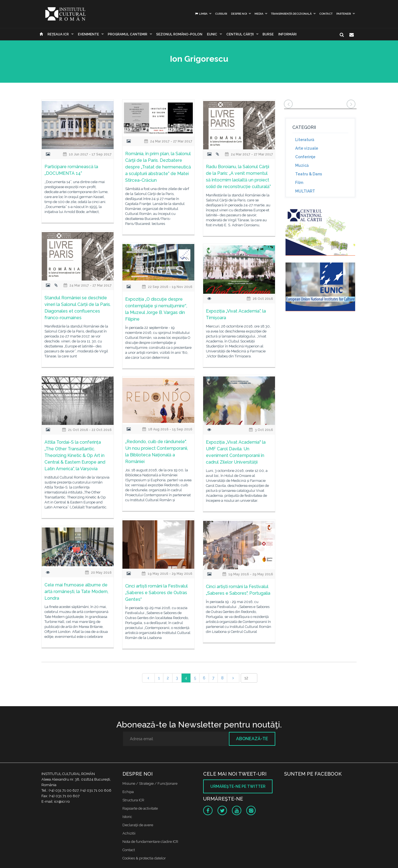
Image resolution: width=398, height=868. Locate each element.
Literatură (305, 140)
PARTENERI (344, 14)
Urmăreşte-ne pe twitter (238, 786)
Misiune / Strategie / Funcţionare (150, 783)
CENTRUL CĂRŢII (240, 34)
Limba (201, 14)
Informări (287, 34)
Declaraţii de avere (138, 825)
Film (299, 183)
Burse (268, 34)
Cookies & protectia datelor (144, 858)
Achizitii (129, 833)
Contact (326, 14)
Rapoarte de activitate (140, 808)
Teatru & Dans (309, 174)
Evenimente (88, 34)
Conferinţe (305, 157)
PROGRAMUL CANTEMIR (128, 34)
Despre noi (239, 14)
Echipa (128, 792)
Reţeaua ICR (58, 34)
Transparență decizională (291, 14)
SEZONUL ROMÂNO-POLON (179, 34)
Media (259, 14)
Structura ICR (133, 800)
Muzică (302, 165)
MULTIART (305, 191)
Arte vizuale (307, 148)
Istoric (127, 817)
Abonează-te (252, 739)
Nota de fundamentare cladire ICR (150, 842)
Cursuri (221, 14)
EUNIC (212, 34)
